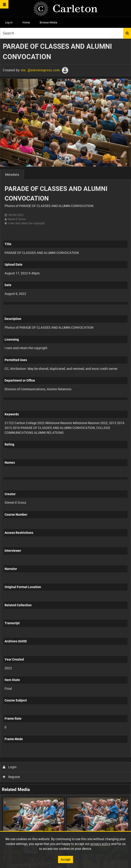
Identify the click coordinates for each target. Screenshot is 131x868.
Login (10, 767)
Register (12, 777)
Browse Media (48, 22)
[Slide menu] (4, 4)
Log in (9, 22)
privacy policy (100, 844)
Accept (66, 859)
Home (26, 22)
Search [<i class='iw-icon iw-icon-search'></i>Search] (127, 33)
